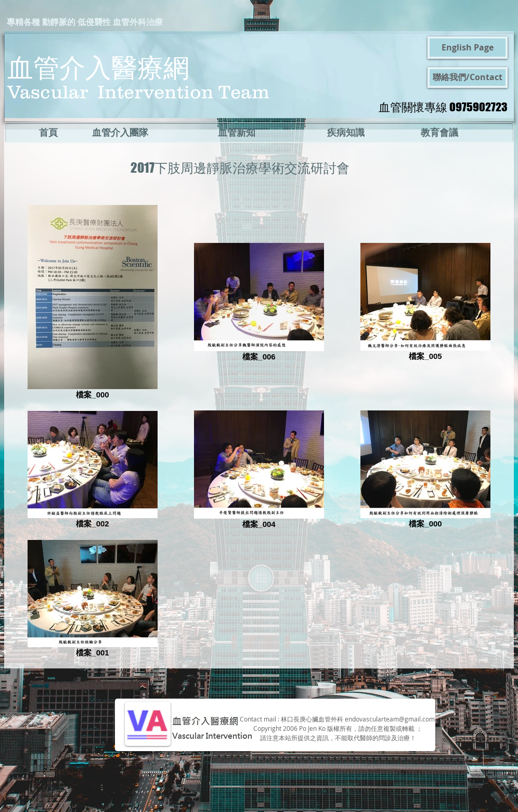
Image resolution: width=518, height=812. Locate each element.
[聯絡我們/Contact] (468, 78)
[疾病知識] (346, 133)
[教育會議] (439, 133)
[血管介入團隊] (120, 133)
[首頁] (48, 133)
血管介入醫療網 (98, 67)
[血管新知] (237, 133)
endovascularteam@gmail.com (390, 719)
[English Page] (468, 48)
